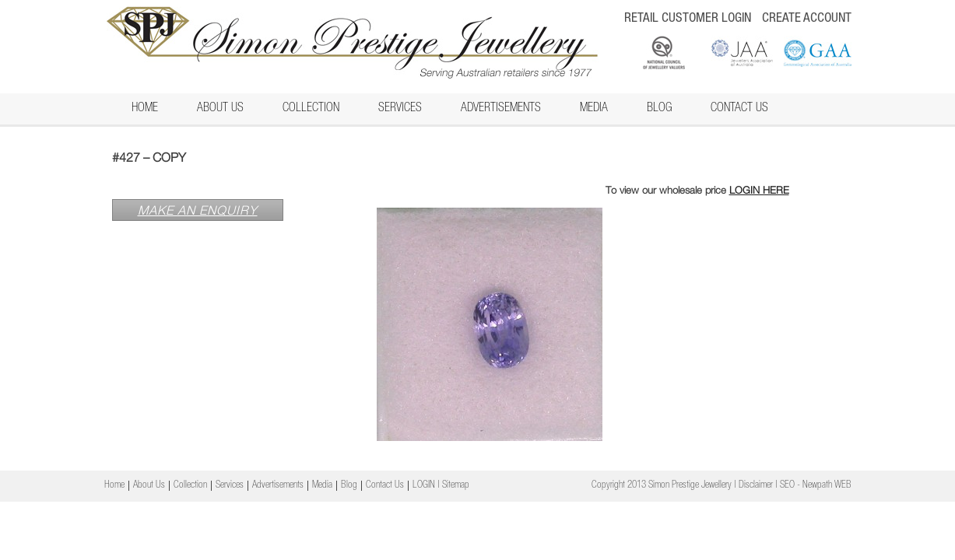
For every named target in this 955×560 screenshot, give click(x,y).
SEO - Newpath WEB (816, 486)
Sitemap (456, 486)
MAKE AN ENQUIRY (198, 210)
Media (594, 109)
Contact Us (739, 109)
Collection (311, 109)
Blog (659, 109)
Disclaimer (756, 486)
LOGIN (424, 486)
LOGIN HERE (759, 190)
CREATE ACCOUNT (807, 19)
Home (145, 109)
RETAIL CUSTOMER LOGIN (688, 19)
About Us (220, 109)
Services (400, 109)
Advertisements (501, 109)
